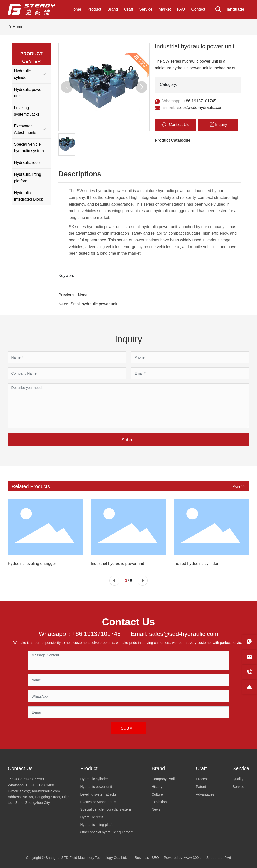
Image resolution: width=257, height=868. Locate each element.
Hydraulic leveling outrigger (32, 563)
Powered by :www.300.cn (184, 858)
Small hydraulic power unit (94, 304)
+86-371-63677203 (29, 779)
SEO (155, 858)
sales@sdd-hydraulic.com (200, 107)
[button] (114, 581)
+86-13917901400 (40, 785)
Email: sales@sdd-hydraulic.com (174, 634)
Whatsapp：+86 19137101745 (80, 634)
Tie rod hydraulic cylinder (196, 563)
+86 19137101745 (200, 101)
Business (142, 858)
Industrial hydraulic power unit (117, 563)
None (83, 295)
